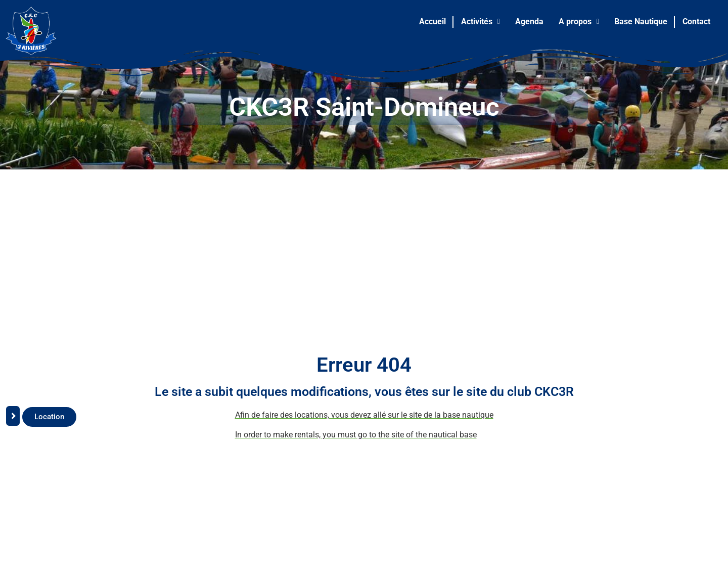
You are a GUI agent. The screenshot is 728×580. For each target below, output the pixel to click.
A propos (579, 21)
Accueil (433, 21)
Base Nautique (641, 21)
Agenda (529, 21)
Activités (481, 21)
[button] (481, 22)
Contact (696, 21)
